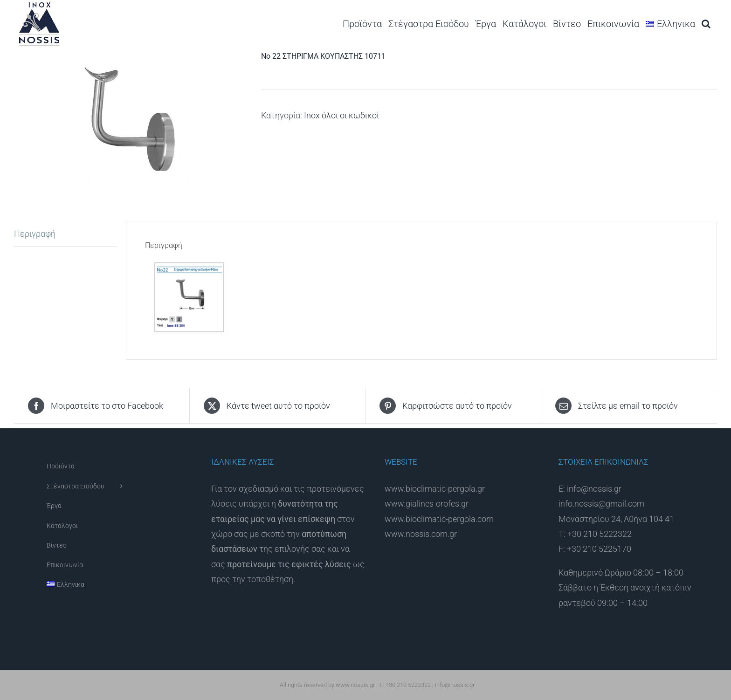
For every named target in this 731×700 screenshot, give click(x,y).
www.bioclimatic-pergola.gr (435, 489)
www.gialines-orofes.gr (427, 504)
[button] (706, 24)
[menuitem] (670, 24)
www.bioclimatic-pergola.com (439, 519)
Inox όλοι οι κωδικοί (341, 115)
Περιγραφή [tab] (35, 234)
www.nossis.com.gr (421, 534)
